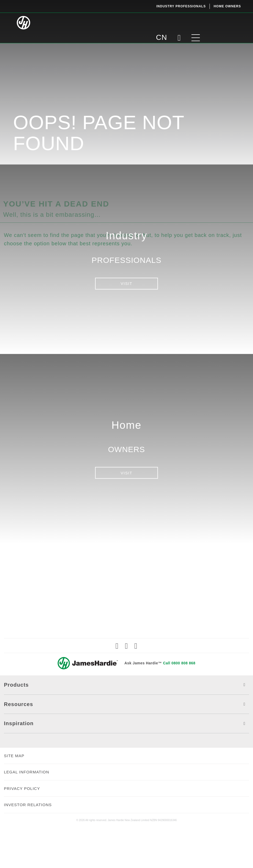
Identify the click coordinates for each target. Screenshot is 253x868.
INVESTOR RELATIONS (28, 845)
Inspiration (126, 764)
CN (201, 22)
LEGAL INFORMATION (27, 813)
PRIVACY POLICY (22, 829)
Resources (126, 745)
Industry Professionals (181, 6)
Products (126, 726)
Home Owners (227, 6)
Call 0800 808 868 (179, 704)
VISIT (126, 283)
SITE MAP (14, 796)
